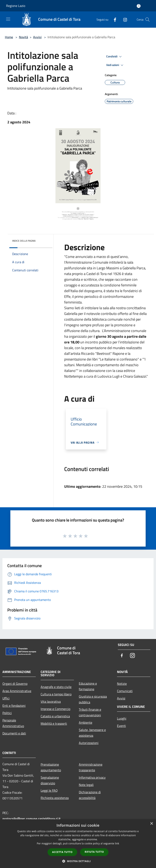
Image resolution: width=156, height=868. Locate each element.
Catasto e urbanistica (55, 716)
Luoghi (122, 718)
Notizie (122, 684)
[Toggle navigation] (8, 19)
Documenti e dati (14, 733)
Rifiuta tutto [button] (94, 852)
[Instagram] (123, 19)
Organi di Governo (15, 684)
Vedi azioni (115, 65)
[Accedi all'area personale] (139, 6)
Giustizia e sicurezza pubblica (93, 699)
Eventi (121, 726)
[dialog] (78, 844)
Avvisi (37, 37)
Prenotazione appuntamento (51, 767)
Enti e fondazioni (14, 706)
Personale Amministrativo (13, 723)
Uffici (6, 698)
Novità (23, 37)
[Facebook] (113, 19)
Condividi (115, 57)
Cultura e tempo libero (56, 694)
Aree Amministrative (17, 691)
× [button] (151, 824)
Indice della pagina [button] (24, 241)
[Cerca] (147, 20)
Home (9, 37)
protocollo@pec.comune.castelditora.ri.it (31, 819)
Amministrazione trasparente (91, 767)
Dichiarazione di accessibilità (90, 795)
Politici (7, 713)
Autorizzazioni (89, 743)
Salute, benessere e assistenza (92, 733)
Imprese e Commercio (55, 709)
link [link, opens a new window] (117, 843)
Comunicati (125, 691)
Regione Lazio (16, 6)
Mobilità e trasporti (54, 723)
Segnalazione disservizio (50, 780)
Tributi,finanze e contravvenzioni (90, 712)
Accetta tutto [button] (62, 852)
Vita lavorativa (51, 701)
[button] (78, 861)
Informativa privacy (92, 777)
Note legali (86, 785)
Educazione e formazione (88, 686)
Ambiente (86, 722)
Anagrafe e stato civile (56, 687)
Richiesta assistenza (55, 798)
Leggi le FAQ (49, 790)
